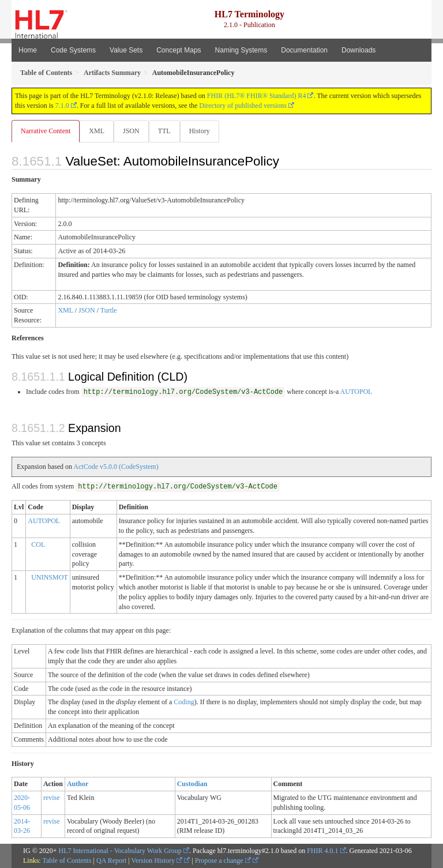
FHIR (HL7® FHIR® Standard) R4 (257, 96)
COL (38, 544)
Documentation (304, 50)
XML (97, 131)
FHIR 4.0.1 (322, 851)
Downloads (358, 50)
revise (52, 798)
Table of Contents (67, 861)
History (200, 131)
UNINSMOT (49, 577)
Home (28, 50)
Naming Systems (241, 50)
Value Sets (126, 50)
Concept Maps (179, 50)
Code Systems (73, 50)
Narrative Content (46, 131)
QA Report (111, 861)
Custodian (192, 784)
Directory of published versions (243, 106)
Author (78, 784)
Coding (184, 702)
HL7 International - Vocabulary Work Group (120, 851)
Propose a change (223, 861)
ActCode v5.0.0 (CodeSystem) (116, 467)
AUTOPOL (356, 392)
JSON (131, 131)
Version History (157, 861)
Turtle (109, 310)
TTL (164, 131)
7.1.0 (62, 106)
